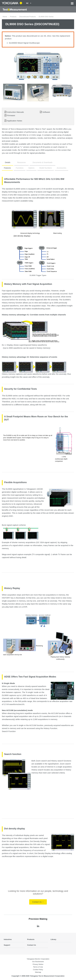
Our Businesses (38, 962)
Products (13, 17)
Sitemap (38, 972)
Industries (8, 939)
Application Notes (15, 121)
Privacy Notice (38, 964)
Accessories (61, 168)
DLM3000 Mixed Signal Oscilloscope (24, 43)
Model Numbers (46, 168)
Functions (20, 168)
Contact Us (38, 902)
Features (7, 168)
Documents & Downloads (42, 162)
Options (31, 168)
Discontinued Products (28, 17)
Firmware (11, 115)
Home (5, 17)
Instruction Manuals (15, 112)
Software (46, 112)
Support (7, 945)
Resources (21, 162)
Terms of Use (38, 967)
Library (53, 939)
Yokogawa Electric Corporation (38, 959)
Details (8, 162)
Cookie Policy (38, 970)
